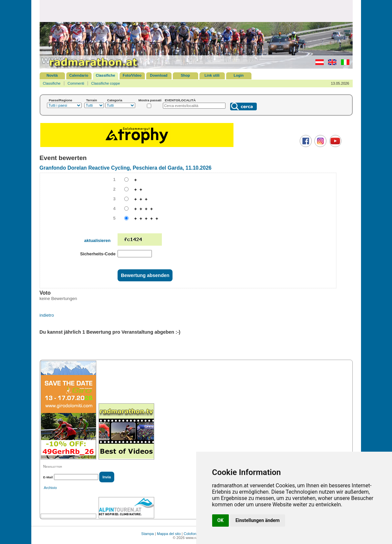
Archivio (50, 488)
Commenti (76, 83)
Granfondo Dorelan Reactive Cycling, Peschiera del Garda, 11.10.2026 (126, 168)
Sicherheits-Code (98, 254)
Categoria (115, 100)
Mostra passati (150, 100)
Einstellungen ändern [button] (258, 520)
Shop (186, 75)
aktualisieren (97, 240)
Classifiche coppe (106, 83)
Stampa (148, 534)
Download (159, 75)
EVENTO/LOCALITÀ (180, 100)
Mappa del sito (169, 534)
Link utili (212, 75)
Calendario (79, 75)
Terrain (92, 100)
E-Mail (48, 477)
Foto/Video (132, 75)
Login (239, 75)
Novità (52, 75)
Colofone (191, 534)
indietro (47, 315)
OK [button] (221, 520)
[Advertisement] (196, 11)
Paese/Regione (61, 100)
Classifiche (105, 75)
